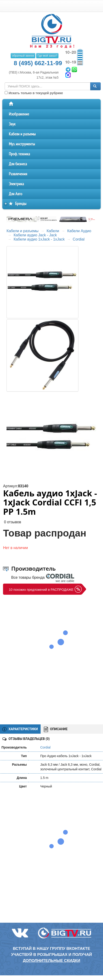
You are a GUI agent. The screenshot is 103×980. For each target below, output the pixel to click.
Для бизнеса (18, 164)
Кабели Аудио (79, 231)
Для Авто (16, 194)
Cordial (79, 239)
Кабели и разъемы (22, 134)
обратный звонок (23, 56)
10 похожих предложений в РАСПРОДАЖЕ (41, 590)
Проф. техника (19, 154)
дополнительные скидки (51, 961)
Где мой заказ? (47, 56)
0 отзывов (13, 522)
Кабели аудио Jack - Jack (35, 235)
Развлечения (18, 174)
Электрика (16, 184)
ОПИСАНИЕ (56, 729)
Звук (12, 124)
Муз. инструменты (22, 144)
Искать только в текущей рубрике (34, 93)
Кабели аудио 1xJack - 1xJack (39, 239)
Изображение (19, 114)
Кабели (53, 231)
